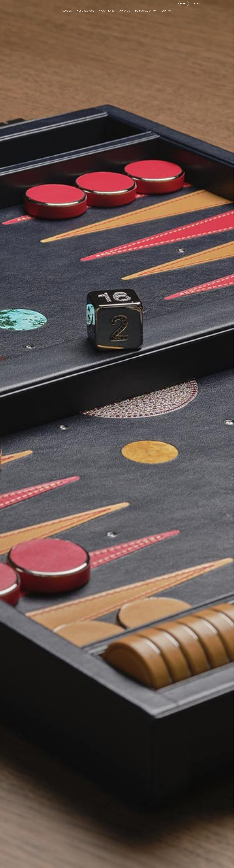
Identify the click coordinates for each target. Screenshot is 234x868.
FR (195, 3)
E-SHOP (184, 3)
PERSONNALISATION (146, 10)
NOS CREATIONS (85, 10)
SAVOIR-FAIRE (107, 10)
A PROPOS (125, 10)
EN (199, 3)
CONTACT (167, 10)
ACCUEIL (67, 10)
